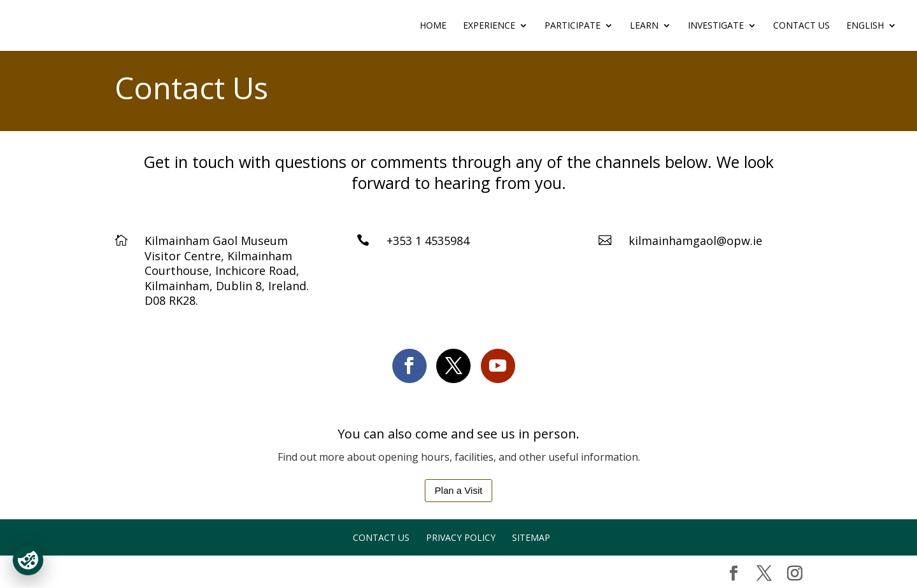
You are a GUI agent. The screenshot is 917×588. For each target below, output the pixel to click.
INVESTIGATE (716, 26)
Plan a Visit (459, 490)
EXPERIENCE (489, 26)
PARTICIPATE (572, 26)
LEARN (644, 26)
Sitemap (531, 537)
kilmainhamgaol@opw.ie (695, 241)
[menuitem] (871, 36)
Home (433, 26)
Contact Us (801, 26)
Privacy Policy (461, 537)
